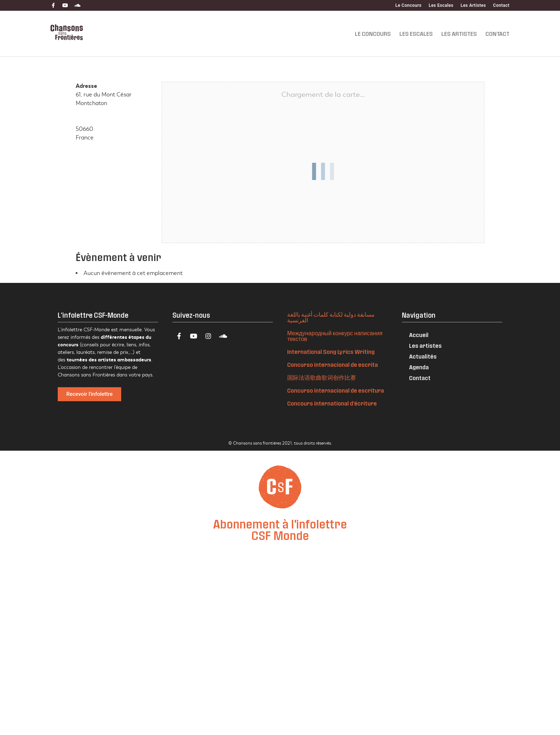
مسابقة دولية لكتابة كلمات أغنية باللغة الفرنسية (331, 317)
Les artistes (425, 345)
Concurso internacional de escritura (336, 390)
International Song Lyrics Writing (331, 352)
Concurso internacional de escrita (333, 364)
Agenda (419, 367)
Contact (501, 5)
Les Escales (441, 5)
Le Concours (409, 5)
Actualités (423, 356)
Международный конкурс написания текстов (335, 336)
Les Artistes (473, 5)
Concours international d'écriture (332, 403)
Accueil (419, 335)
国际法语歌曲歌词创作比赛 (322, 377)
